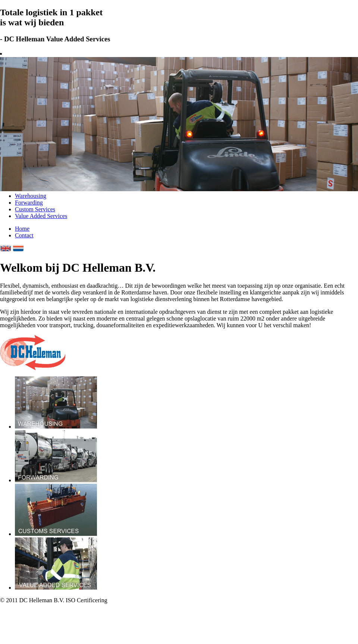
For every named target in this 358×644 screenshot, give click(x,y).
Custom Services (35, 209)
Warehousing (31, 196)
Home (22, 229)
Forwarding (29, 203)
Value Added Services (41, 216)
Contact (24, 235)
